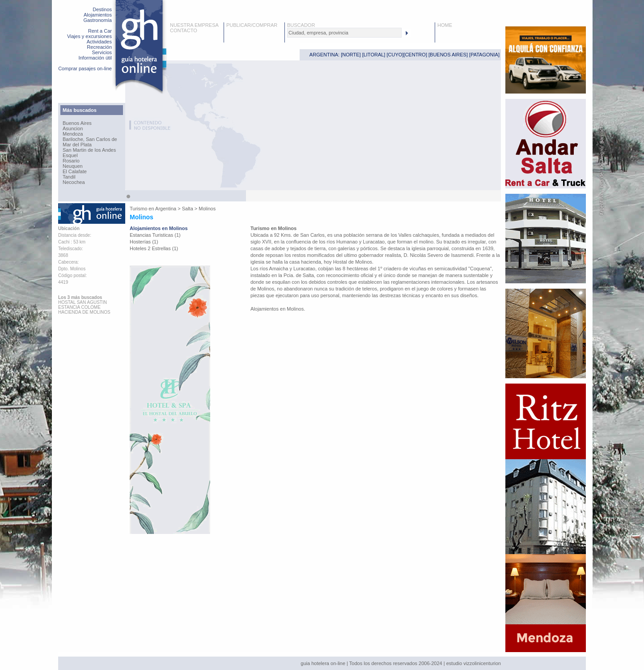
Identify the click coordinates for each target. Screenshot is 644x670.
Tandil (69, 177)
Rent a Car (100, 31)
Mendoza (73, 134)
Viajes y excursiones (89, 36)
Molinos (207, 209)
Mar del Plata (77, 145)
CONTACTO (184, 30)
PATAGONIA (484, 55)
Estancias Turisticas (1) (155, 235)
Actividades (99, 42)
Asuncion (73, 128)
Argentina (166, 209)
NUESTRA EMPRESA (194, 25)
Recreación (99, 47)
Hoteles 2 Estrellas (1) (154, 248)
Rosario (71, 161)
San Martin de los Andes (89, 150)
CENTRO (415, 55)
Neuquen (73, 166)
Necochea (74, 182)
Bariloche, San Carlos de (90, 139)
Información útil (95, 58)
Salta (188, 209)
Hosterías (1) (144, 242)
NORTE (351, 55)
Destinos (102, 9)
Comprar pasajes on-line (85, 68)
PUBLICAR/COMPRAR (252, 25)
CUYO (395, 55)
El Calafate (75, 171)
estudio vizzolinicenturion (474, 663)
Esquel (70, 155)
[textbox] (344, 33)
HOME (445, 25)
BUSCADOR (301, 25)
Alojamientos (98, 15)
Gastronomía (97, 20)
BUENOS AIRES (448, 55)
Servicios (102, 52)
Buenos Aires (77, 123)
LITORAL (374, 55)
